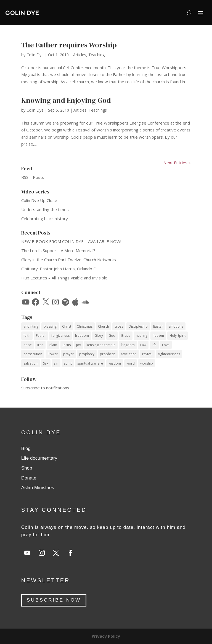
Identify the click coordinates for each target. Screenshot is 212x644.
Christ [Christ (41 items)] (67, 326)
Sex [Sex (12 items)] (46, 363)
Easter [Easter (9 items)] (158, 326)
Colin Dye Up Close (39, 200)
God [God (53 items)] (112, 336)
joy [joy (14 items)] (79, 345)
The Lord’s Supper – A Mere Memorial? (58, 250)
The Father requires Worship (69, 45)
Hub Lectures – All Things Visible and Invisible (64, 278)
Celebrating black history (45, 219)
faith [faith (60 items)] (27, 336)
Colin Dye (35, 55)
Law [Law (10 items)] (143, 345)
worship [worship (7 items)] (147, 363)
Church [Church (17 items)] (104, 326)
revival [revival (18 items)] (147, 354)
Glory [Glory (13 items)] (99, 336)
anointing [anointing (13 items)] (31, 326)
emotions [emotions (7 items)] (176, 326)
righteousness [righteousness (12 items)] (169, 354)
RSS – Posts (33, 177)
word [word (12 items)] (131, 363)
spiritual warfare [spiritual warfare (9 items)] (90, 363)
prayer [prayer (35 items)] (68, 354)
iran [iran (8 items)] (40, 345)
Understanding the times (45, 209)
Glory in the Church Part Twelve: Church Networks (69, 260)
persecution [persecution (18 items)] (33, 354)
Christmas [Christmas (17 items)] (85, 326)
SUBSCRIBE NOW (54, 600)
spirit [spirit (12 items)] (68, 363)
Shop (27, 468)
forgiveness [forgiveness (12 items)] (60, 336)
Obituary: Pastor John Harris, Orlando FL (59, 269)
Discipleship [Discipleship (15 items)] (138, 326)
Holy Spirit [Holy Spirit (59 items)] (177, 336)
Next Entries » (177, 163)
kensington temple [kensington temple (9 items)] (101, 345)
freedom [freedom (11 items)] (82, 336)
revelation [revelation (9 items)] (129, 354)
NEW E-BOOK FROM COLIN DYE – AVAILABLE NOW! (71, 241)
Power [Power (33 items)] (53, 354)
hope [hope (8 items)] (28, 345)
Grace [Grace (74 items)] (126, 336)
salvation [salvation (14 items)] (31, 363)
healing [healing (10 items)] (141, 336)
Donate (29, 478)
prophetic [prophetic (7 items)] (108, 354)
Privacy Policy (106, 636)
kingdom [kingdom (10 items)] (128, 345)
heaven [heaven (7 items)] (158, 336)
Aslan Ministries (38, 488)
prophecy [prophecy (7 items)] (87, 354)
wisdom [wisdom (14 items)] (115, 363)
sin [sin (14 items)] (56, 363)
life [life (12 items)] (154, 345)
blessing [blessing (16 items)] (50, 326)
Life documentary (39, 458)
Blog (26, 448)
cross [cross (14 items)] (119, 326)
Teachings (97, 55)
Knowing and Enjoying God (66, 100)
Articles (80, 55)
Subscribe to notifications (45, 388)
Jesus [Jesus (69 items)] (67, 345)
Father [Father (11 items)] (41, 336)
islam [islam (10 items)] (53, 345)
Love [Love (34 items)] (166, 345)
